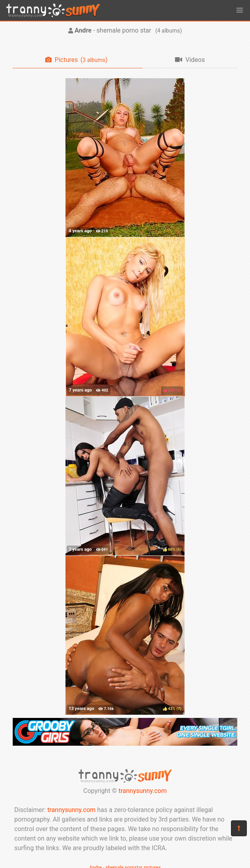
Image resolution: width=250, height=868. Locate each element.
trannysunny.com (143, 791)
